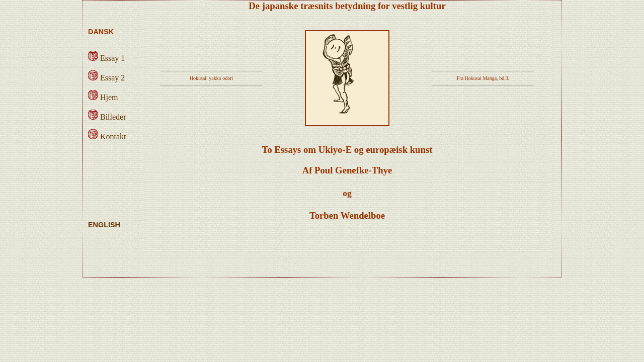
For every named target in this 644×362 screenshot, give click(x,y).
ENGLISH (104, 225)
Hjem (103, 97)
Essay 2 (106, 78)
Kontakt (107, 137)
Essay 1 (106, 58)
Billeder (107, 117)
